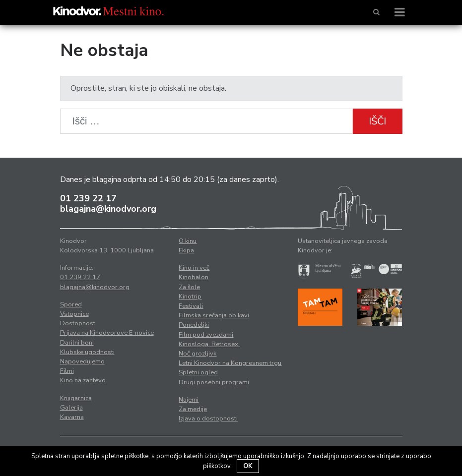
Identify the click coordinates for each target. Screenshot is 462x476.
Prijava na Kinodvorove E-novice (107, 333)
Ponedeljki (194, 325)
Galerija (71, 408)
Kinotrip (190, 297)
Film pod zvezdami (206, 335)
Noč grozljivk (198, 354)
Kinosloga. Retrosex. (209, 344)
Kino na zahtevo (83, 380)
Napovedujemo (82, 361)
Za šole (189, 287)
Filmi (67, 371)
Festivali (191, 306)
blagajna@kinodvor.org (108, 209)
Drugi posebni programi (214, 382)
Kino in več (194, 268)
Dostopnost (78, 323)
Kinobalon (194, 277)
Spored (71, 304)
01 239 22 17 (88, 198)
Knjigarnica (76, 398)
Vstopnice (74, 314)
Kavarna (72, 417)
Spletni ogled (198, 372)
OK (248, 466)
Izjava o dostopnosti (208, 418)
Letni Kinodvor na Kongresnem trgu (230, 363)
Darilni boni (77, 343)
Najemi (189, 400)
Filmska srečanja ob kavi (214, 315)
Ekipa (186, 250)
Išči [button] (377, 121)
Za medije (193, 409)
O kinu (188, 241)
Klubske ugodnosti (87, 352)
